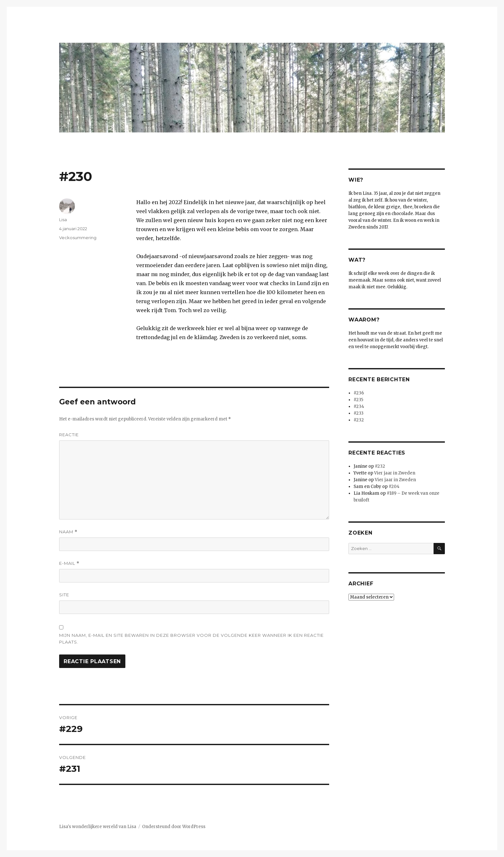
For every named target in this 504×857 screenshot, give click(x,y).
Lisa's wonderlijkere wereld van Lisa (98, 827)
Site (64, 595)
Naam (68, 532)
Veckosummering (78, 238)
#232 (359, 420)
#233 (359, 413)
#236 (359, 393)
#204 (394, 487)
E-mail (69, 563)
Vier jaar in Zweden (395, 473)
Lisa (63, 220)
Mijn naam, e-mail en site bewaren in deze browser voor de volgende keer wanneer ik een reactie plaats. (191, 639)
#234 (359, 406)
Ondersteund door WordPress (174, 827)
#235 (358, 400)
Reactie (69, 435)
